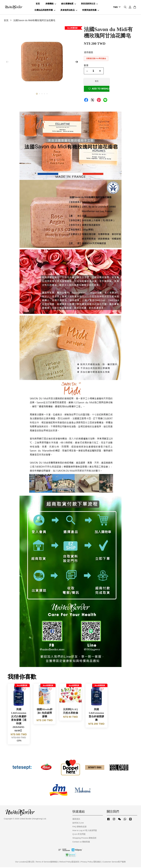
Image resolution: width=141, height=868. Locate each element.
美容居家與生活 (89, 4)
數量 (86, 66)
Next (77, 63)
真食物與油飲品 (69, 10)
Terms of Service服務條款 (47, 862)
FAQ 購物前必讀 (79, 827)
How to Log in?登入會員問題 (85, 831)
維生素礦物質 (69, 4)
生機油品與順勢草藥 (45, 10)
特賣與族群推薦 (91, 10)
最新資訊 (76, 820)
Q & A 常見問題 (79, 835)
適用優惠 (88, 53)
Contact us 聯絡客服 (81, 842)
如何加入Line (78, 823)
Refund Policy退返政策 (69, 862)
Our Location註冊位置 (25, 862)
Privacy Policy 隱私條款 (91, 862)
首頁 (38, 4)
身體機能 (51, 4)
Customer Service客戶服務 (114, 862)
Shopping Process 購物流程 (84, 839)
